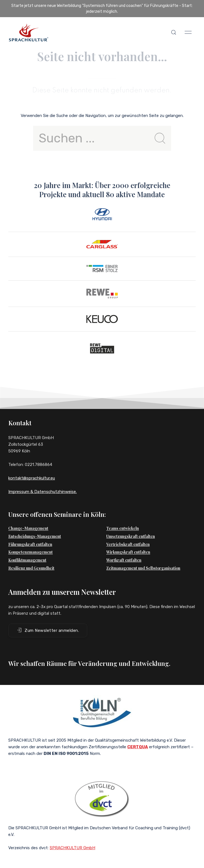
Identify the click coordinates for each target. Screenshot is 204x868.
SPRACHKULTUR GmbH (72, 848)
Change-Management (28, 528)
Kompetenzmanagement (31, 552)
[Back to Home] (28, 32)
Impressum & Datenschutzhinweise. (43, 492)
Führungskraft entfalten (30, 544)
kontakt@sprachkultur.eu (32, 478)
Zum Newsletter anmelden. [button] (48, 630)
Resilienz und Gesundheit (31, 568)
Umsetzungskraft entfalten (131, 536)
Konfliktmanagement (27, 560)
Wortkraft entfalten (124, 560)
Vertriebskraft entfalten (128, 544)
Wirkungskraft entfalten (128, 552)
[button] (174, 32)
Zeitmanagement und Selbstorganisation (143, 568)
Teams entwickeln (123, 528)
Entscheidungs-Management (35, 536)
